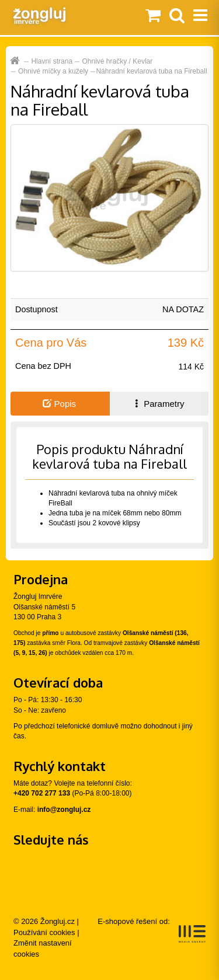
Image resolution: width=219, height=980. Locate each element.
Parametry (158, 404)
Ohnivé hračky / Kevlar (118, 61)
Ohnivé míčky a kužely (53, 71)
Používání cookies (44, 932)
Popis (59, 404)
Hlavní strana (52, 61)
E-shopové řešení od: (152, 930)
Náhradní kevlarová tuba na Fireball (151, 71)
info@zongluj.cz (64, 810)
